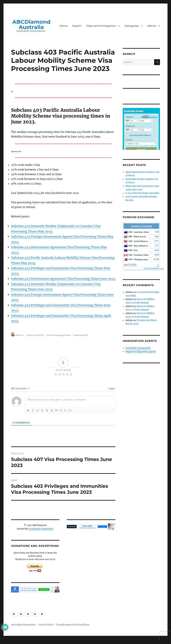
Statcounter (8, 642)
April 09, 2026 (130, 265)
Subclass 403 (81, 335)
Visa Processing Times (59, 335)
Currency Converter (141, 226)
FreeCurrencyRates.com (154, 268)
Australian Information (23, 625)
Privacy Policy (46, 625)
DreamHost (34, 529)
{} (65, 410)
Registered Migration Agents (141, 351)
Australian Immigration (138, 348)
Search (77, 26)
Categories (132, 26)
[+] (70, 410)
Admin (152, 26)
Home (63, 26)
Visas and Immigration (101, 26)
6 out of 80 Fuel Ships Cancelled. (142, 193)
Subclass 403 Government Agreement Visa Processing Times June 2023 (63, 279)
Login (111, 389)
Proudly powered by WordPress (73, 625)
